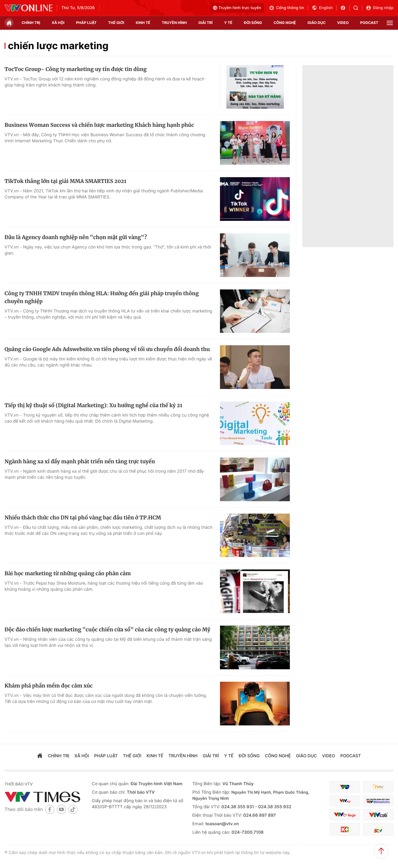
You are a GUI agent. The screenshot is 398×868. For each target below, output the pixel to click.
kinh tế (143, 23)
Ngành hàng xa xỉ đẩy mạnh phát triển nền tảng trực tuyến (80, 461)
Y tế (228, 23)
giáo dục (317, 23)
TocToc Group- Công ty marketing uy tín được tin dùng (76, 69)
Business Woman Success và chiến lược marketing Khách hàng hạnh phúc (99, 125)
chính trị (31, 23)
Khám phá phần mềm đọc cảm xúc (49, 686)
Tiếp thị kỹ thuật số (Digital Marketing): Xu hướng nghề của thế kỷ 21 (93, 405)
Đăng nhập (380, 8)
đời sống (253, 23)
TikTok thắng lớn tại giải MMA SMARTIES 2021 (65, 181)
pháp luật (86, 23)
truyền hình (174, 23)
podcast (369, 23)
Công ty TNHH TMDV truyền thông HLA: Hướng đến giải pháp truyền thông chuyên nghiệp (102, 297)
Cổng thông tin (286, 8)
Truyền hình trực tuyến (237, 8)
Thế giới (116, 23)
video (343, 23)
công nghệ (285, 23)
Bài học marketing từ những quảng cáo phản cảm (68, 573)
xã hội (58, 23)
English (322, 8)
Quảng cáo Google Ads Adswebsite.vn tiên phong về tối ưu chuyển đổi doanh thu (107, 349)
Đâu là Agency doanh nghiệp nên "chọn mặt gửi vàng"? (76, 237)
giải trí (206, 23)
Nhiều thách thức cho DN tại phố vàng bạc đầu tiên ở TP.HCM (83, 518)
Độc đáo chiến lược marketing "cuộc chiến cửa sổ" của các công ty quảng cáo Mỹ (107, 630)
